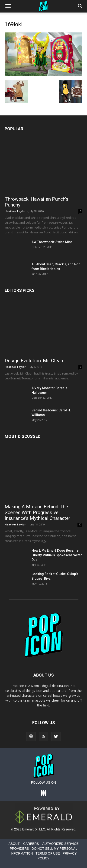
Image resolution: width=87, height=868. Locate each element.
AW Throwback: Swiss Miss (52, 242)
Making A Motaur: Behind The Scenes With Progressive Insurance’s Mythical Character (37, 512)
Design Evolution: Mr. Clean (34, 361)
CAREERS (31, 844)
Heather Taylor (15, 211)
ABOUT (14, 844)
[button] (81, 6)
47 (80, 525)
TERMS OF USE (48, 853)
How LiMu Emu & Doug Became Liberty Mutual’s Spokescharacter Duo (57, 555)
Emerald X (30, 829)
